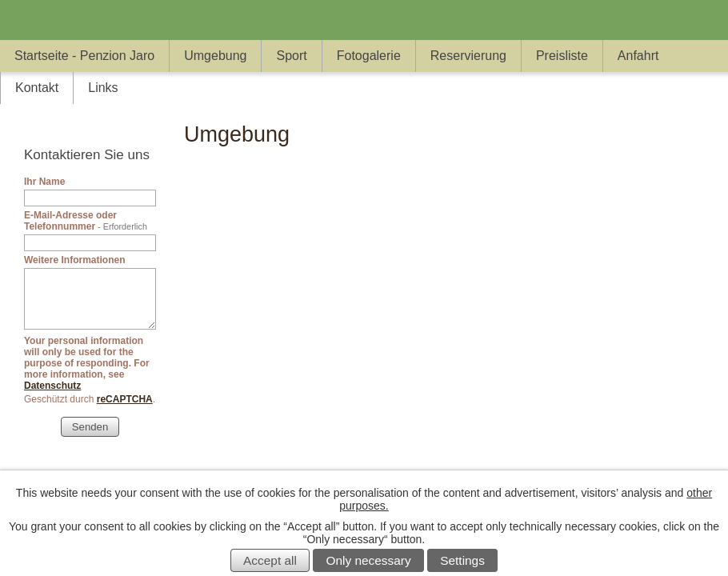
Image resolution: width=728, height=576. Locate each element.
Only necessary (369, 560)
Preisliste (562, 56)
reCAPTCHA (125, 399)
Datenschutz (52, 386)
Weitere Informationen (74, 260)
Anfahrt (638, 56)
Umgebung (215, 56)
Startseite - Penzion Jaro (84, 56)
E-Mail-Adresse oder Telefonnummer (86, 221)
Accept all (270, 560)
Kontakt (37, 88)
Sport (291, 56)
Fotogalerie (369, 56)
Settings (462, 560)
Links (103, 88)
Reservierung (468, 56)
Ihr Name (44, 182)
